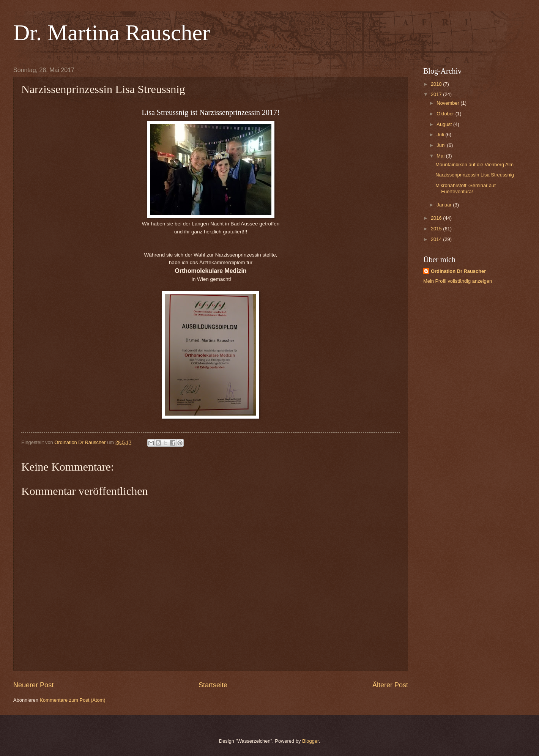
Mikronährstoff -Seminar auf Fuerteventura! (466, 188)
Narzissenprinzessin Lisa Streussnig (475, 175)
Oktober (446, 114)
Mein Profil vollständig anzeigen (458, 281)
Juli (441, 135)
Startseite (213, 685)
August (445, 124)
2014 (437, 239)
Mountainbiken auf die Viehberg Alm (474, 165)
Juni (442, 145)
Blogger (310, 741)
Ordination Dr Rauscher (458, 271)
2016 (437, 218)
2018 (437, 84)
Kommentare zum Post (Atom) (72, 700)
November (448, 103)
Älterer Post (390, 685)
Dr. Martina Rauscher (112, 33)
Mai (441, 156)
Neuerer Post (33, 685)
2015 (437, 229)
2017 (437, 94)
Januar (445, 205)
